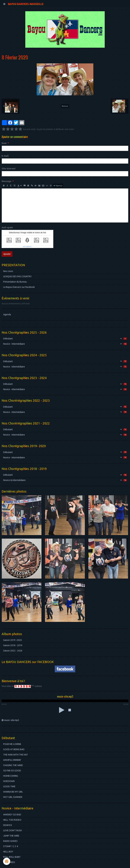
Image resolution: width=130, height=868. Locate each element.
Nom (4, 143)
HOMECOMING (11, 776)
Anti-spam (7, 227)
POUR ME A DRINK (12, 744)
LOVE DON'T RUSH (12, 830)
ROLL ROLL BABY (12, 857)
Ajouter (7, 254)
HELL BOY (8, 852)
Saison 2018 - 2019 (13, 645)
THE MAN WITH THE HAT (16, 755)
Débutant (65, 339)
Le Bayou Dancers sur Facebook (19, 287)
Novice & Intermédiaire (65, 480)
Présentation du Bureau (15, 282)
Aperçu (58, 186)
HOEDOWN (9, 781)
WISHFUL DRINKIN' (12, 760)
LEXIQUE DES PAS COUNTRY (17, 276)
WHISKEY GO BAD (12, 815)
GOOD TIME (9, 786)
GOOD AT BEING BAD (14, 749)
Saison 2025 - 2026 (13, 651)
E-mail (5, 156)
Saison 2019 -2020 (12, 640)
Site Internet (9, 169)
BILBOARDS (9, 862)
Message (6, 181)
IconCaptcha (27, 247)
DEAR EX (8, 825)
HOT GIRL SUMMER (13, 797)
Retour (65, 106)
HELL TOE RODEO (12, 820)
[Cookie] (7, 861)
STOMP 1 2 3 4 (11, 846)
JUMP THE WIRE (11, 836)
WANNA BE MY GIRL (13, 792)
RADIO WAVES (10, 841)
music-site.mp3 (12, 720)
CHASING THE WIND (13, 765)
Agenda (7, 314)
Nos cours (8, 271)
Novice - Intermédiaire (65, 344)
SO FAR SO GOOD (12, 771)
